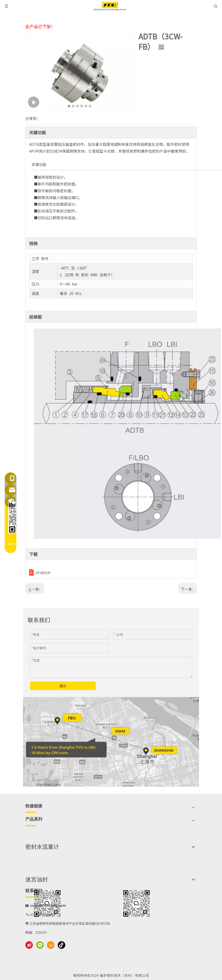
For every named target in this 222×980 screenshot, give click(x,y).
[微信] (40, 945)
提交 (63, 686)
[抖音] (61, 945)
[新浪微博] (29, 945)
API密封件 (43, 573)
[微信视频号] (51, 945)
